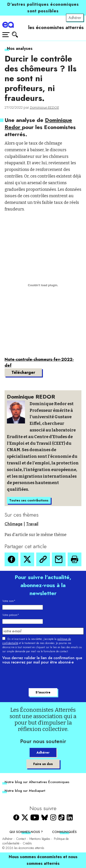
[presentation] (37, 677)
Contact (21, 839)
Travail (32, 524)
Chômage (14, 524)
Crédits (27, 843)
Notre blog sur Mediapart (25, 791)
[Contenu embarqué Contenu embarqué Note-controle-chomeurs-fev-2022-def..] (43, 285)
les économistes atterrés (56, 27)
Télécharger (23, 372)
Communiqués (64, 832)
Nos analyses (20, 49)
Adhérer (75, 18)
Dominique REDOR (44, 108)
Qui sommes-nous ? (26, 832)
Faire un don (43, 764)
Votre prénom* (11, 615)
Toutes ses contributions (29, 500)
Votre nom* (9, 601)
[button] (11, 559)
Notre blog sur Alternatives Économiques (37, 782)
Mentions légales (40, 839)
